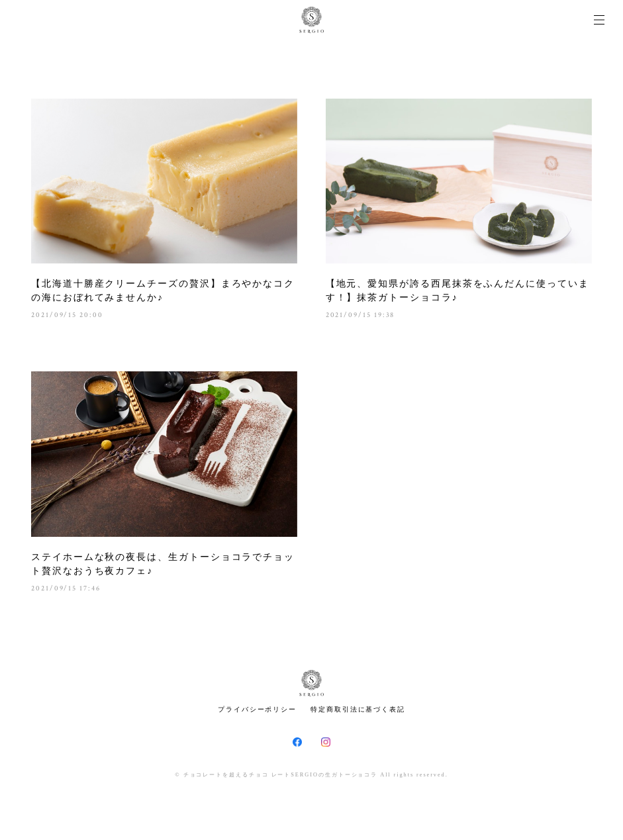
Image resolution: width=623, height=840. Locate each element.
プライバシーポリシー (257, 709)
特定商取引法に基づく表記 (358, 709)
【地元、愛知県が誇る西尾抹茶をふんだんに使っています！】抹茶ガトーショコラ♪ (457, 291)
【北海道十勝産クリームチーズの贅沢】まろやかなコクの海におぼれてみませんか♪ (163, 291)
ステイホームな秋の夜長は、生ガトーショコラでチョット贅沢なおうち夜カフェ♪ (163, 564)
